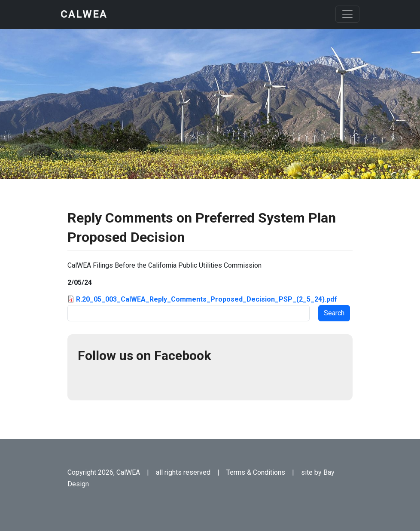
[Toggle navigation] (347, 14)
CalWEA (84, 14)
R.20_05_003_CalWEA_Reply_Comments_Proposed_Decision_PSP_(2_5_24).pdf (207, 299)
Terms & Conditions (256, 472)
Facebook (88, 380)
